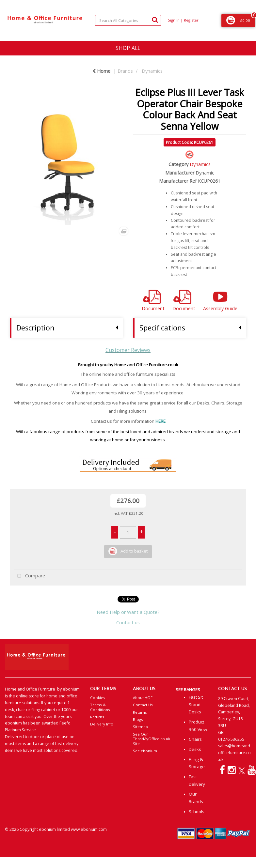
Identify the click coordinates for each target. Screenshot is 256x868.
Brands (125, 71)
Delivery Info (102, 724)
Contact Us (143, 705)
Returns (97, 717)
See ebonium (145, 751)
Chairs (195, 739)
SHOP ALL (128, 48)
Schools (197, 812)
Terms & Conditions (100, 707)
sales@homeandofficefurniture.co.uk (234, 753)
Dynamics (152, 71)
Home (101, 71)
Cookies (98, 698)
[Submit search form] (155, 20)
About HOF (143, 698)
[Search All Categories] (128, 20)
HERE (160, 421)
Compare (30, 576)
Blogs (138, 719)
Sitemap (140, 727)
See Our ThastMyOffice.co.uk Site (152, 739)
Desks (195, 749)
